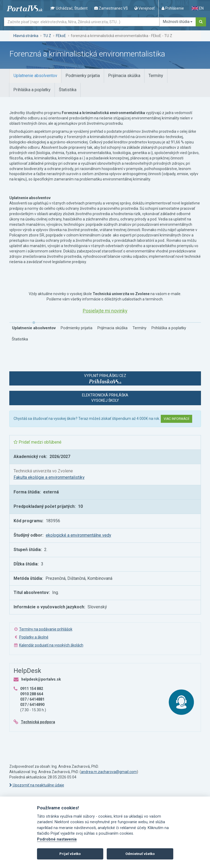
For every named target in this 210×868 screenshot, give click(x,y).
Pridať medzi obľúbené (38, 442)
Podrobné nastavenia (57, 839)
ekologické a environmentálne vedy (79, 535)
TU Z (47, 36)
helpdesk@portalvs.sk (41, 679)
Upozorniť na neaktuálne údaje (37, 785)
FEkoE (61, 36)
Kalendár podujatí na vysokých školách (51, 645)
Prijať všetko (70, 854)
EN (197, 8)
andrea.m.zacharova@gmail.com (109, 772)
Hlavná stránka (26, 36)
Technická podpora (38, 722)
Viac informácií (176, 419)
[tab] (35, 76)
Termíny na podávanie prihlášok (46, 629)
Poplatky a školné (34, 637)
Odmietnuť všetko (140, 854)
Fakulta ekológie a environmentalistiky (49, 477)
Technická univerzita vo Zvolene (43, 471)
